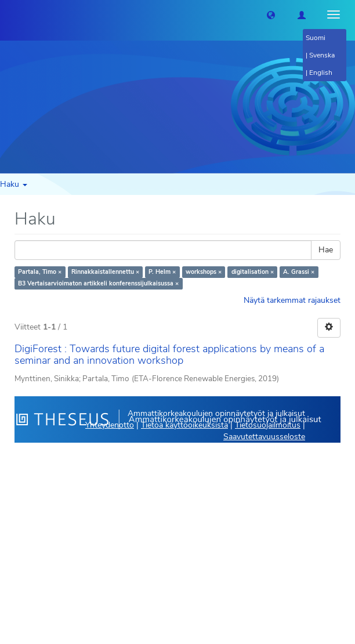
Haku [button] (14, 184)
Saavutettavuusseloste (264, 437)
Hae (326, 250)
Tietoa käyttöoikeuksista (184, 425)
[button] (271, 15)
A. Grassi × (299, 272)
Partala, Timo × (40, 272)
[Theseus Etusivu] (9, 15)
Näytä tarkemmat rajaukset (292, 300)
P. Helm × (162, 272)
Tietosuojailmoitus (268, 425)
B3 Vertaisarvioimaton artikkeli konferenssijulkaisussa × (98, 283)
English (321, 73)
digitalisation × (253, 272)
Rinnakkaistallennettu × (105, 272)
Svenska (322, 55)
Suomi (316, 38)
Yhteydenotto (110, 425)
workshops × (204, 272)
